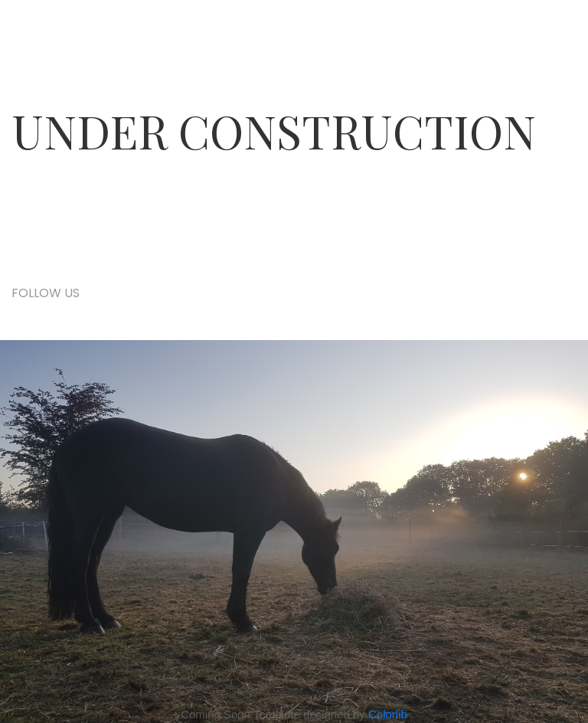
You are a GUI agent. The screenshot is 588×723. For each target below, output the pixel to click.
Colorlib (388, 714)
